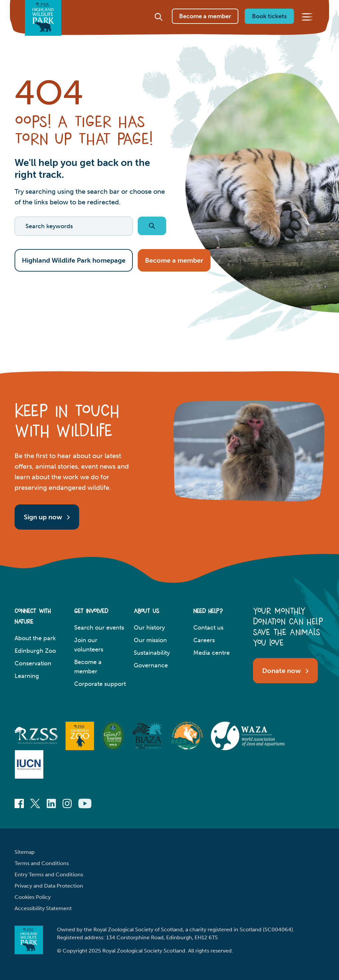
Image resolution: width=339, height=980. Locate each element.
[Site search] (159, 24)
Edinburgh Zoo (35, 651)
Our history (149, 628)
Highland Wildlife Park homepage (74, 260)
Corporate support (100, 684)
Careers (204, 640)
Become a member (205, 24)
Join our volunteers (89, 645)
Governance (151, 665)
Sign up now (47, 517)
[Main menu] (307, 24)
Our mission (150, 640)
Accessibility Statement (43, 908)
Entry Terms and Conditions (49, 875)
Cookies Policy (33, 897)
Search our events (99, 628)
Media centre (212, 653)
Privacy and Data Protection (49, 886)
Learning (27, 676)
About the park (35, 638)
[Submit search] (152, 226)
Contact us (208, 628)
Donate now (285, 670)
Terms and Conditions (42, 863)
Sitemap (25, 852)
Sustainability (152, 653)
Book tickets (269, 24)
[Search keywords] (74, 226)
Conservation (33, 663)
